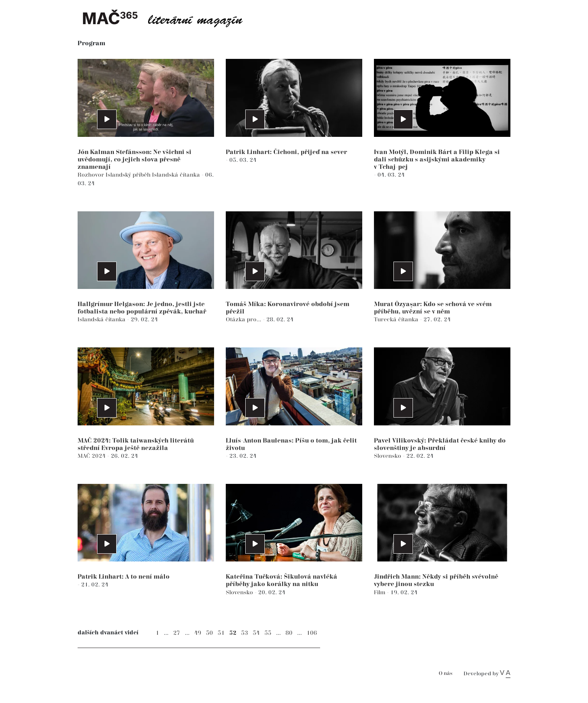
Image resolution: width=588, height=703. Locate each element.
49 (198, 633)
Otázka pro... (244, 320)
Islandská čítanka (177, 175)
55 (268, 633)
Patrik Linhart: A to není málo (124, 577)
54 (256, 633)
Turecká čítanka (397, 320)
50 (209, 633)
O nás (445, 674)
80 (289, 633)
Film (380, 592)
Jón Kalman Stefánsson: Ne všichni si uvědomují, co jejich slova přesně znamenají (135, 160)
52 (233, 633)
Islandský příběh (129, 175)
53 (244, 633)
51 (221, 633)
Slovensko (388, 456)
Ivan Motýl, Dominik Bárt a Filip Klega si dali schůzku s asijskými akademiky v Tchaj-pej (437, 160)
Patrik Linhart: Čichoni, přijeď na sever (286, 152)
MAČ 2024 (92, 456)
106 (312, 633)
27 (177, 633)
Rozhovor (92, 175)
